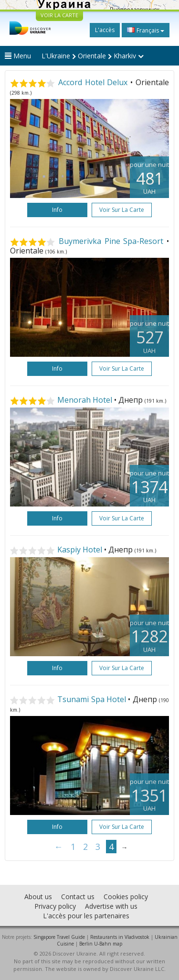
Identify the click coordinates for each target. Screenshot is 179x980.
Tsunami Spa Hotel (92, 699)
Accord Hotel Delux (93, 82)
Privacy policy (55, 906)
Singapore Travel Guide (59, 937)
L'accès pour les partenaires (86, 916)
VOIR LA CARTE (59, 15)
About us (38, 897)
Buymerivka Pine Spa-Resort (111, 241)
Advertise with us (111, 906)
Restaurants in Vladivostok (120, 937)
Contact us (78, 897)
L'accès (105, 30)
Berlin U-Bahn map (101, 944)
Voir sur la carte (122, 210)
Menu (18, 56)
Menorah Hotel (85, 400)
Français (146, 30)
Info (57, 210)
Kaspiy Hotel (80, 550)
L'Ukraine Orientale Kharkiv (93, 56)
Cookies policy (126, 897)
